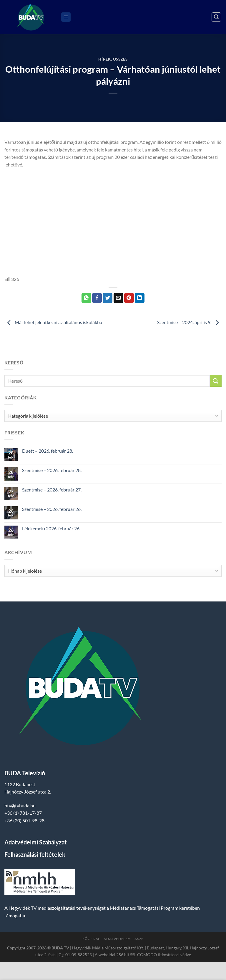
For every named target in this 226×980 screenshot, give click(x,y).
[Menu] (66, 17)
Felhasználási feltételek (35, 854)
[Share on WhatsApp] (86, 298)
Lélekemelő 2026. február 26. (51, 528)
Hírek (104, 59)
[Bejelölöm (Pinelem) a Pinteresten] (129, 298)
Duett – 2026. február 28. (48, 451)
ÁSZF (139, 939)
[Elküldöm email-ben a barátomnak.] (118, 298)
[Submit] (216, 381)
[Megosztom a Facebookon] (97, 298)
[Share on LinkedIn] (140, 298)
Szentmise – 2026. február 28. (52, 470)
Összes (120, 59)
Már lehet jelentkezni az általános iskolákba (53, 322)
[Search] (216, 17)
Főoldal (91, 939)
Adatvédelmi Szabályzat (36, 842)
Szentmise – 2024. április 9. (189, 322)
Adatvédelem (117, 939)
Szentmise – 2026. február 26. (52, 509)
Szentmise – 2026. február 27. (52, 490)
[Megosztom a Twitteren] (108, 298)
